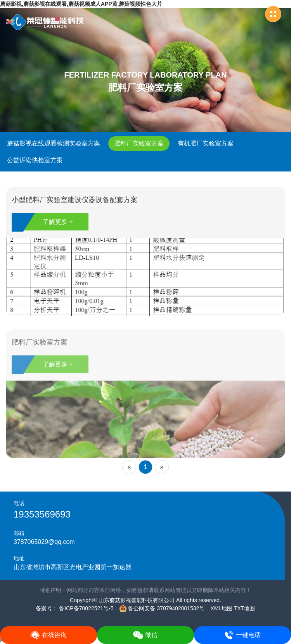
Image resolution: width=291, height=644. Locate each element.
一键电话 (242, 635)
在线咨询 (48, 635)
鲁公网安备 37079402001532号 (162, 608)
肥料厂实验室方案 (139, 143)
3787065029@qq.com (44, 542)
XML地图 (221, 608)
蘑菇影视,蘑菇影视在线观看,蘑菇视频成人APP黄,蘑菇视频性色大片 (81, 4)
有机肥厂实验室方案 (206, 143)
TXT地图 (244, 608)
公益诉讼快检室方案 (35, 160)
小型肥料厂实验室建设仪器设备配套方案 (74, 200)
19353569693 (42, 514)
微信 (145, 635)
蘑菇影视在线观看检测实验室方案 (54, 143)
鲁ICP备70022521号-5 (85, 608)
